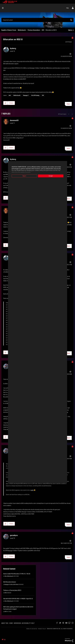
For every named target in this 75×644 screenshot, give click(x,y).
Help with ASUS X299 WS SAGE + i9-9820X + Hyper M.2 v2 (18, 599)
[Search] (37, 20)
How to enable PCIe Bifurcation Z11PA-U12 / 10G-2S (17, 574)
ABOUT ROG (5, 623)
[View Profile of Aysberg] (13, 48)
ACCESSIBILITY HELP (28, 623)
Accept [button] (51, 176)
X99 (43, 30)
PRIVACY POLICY (42, 629)
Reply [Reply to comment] (68, 149)
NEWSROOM (17, 623)
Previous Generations (34, 30)
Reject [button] (24, 176)
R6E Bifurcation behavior (10, 582)
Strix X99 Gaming (35, 95)
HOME (11, 623)
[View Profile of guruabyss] (14, 535)
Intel (10, 95)
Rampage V (26, 95)
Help (67, 8)
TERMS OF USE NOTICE (32, 629)
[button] (6, 103)
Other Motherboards (9, 576)
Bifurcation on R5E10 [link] (51, 30)
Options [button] (70, 30)
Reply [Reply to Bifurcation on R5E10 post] (68, 104)
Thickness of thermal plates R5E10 (12, 590)
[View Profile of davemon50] (14, 120)
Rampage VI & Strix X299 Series (11, 584)
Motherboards (22, 30)
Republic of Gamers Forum (9, 30)
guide (32, 490)
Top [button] (5, 640)
